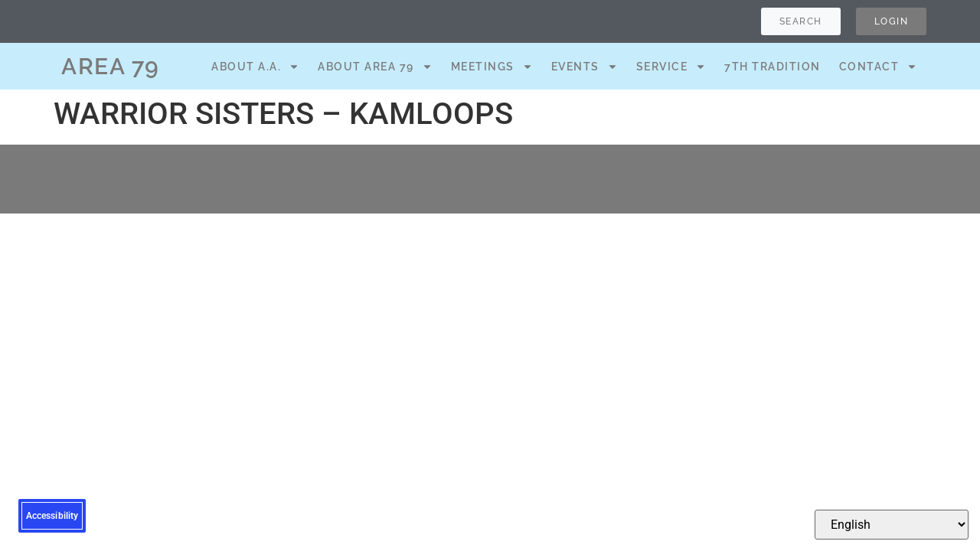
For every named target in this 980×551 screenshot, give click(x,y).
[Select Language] (892, 525)
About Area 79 (375, 67)
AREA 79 (111, 66)
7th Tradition (773, 67)
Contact (879, 67)
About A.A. (255, 67)
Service (671, 67)
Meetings (492, 67)
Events (585, 67)
